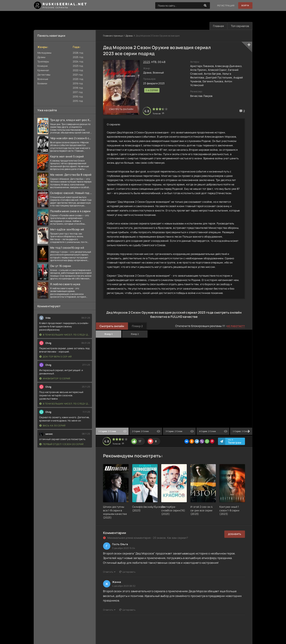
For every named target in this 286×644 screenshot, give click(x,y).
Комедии (42, 66)
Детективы (44, 75)
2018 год (78, 88)
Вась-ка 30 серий (52, 426)
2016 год (78, 97)
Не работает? (236, 326)
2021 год (78, 75)
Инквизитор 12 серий (55, 379)
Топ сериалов (239, 26)
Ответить (109, 572)
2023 (146, 62)
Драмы (41, 57)
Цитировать (127, 572)
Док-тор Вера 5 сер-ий (56, 357)
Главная (217, 26)
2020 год (78, 79)
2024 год (78, 62)
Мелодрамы (45, 53)
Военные (43, 79)
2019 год (78, 84)
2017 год (78, 92)
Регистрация (225, 6)
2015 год (78, 101)
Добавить (235, 534)
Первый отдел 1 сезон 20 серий (61, 444)
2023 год (78, 66)
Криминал (43, 70)
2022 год (78, 70)
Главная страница (113, 36)
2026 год (78, 53)
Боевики (42, 84)
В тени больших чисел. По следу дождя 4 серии (65, 335)
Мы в (235, 441)
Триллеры (43, 62)
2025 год (78, 57)
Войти (245, 6)
